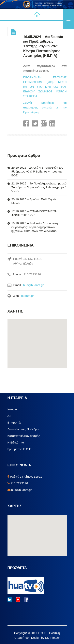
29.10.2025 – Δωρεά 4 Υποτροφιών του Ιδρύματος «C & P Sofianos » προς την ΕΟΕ (37, 171)
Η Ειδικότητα (16, 442)
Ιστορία (12, 409)
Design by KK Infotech (46, 638)
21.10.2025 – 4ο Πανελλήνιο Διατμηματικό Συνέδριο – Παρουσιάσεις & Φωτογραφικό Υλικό (39, 187)
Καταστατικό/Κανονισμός (24, 436)
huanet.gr (28, 296)
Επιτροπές (15, 422)
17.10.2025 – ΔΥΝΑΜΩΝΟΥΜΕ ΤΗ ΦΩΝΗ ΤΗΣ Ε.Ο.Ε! (34, 213)
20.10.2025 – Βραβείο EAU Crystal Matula (34, 201)
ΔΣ (9, 416)
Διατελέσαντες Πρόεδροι (23, 429)
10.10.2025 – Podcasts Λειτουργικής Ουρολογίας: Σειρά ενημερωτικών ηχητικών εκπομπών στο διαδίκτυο (35, 227)
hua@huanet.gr (34, 285)
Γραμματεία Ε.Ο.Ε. (20, 449)
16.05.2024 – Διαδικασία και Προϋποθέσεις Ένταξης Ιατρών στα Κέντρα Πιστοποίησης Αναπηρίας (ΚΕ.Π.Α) (43, 46)
